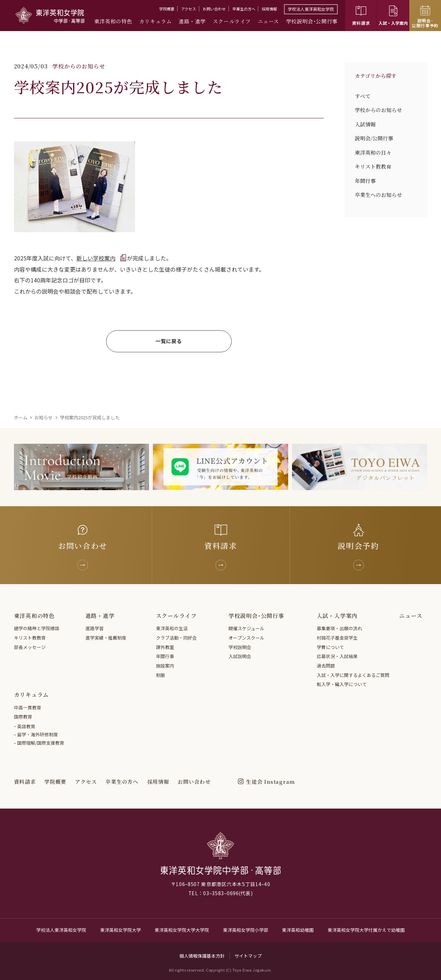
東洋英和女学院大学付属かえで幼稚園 (366, 930)
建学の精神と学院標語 (37, 628)
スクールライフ (232, 21)
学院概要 (167, 9)
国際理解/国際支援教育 (41, 743)
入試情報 (365, 124)
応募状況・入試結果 (337, 656)
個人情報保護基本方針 (202, 956)
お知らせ (44, 417)
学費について (330, 647)
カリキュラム (156, 21)
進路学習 (95, 628)
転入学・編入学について (342, 684)
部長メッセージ (30, 647)
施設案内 (165, 666)
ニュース (268, 21)
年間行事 (365, 181)
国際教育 (23, 717)
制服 (160, 675)
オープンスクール (246, 638)
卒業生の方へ (244, 9)
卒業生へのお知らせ (378, 195)
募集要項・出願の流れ (339, 628)
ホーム (21, 417)
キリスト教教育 (373, 167)
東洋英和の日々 (373, 153)
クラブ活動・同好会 (176, 638)
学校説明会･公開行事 (312, 21)
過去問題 (326, 666)
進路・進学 (192, 21)
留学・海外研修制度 (38, 734)
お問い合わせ (214, 9)
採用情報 (269, 9)
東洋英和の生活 (172, 628)
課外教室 (165, 647)
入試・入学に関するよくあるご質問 (353, 675)
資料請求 (25, 782)
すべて (363, 96)
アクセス (189, 9)
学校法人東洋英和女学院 (311, 9)
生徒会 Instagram (270, 782)
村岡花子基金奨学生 (337, 638)
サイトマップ (248, 956)
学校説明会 (240, 647)
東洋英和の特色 (113, 21)
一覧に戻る (169, 341)
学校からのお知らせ (378, 110)
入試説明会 (240, 656)
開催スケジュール (246, 628)
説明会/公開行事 (374, 138)
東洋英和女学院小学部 (246, 930)
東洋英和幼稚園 (298, 930)
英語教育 (26, 726)
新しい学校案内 (96, 258)
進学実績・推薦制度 (106, 638)
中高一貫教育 (28, 708)
